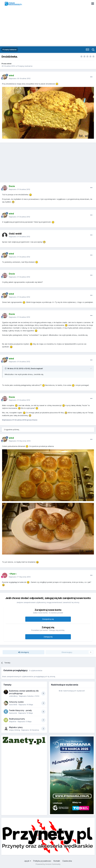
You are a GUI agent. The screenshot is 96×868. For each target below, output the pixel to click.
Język (27, 861)
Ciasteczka (67, 861)
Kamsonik (13, 713)
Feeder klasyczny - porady (20, 710)
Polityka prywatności (42, 861)
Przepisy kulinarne (25, 66)
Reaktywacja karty (17, 719)
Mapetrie (13, 721)
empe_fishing (15, 730)
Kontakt (57, 861)
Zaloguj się (48, 637)
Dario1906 (13, 705)
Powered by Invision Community (48, 864)
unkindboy (13, 696)
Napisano (20, 78)
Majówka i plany (16, 727)
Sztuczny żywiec (16, 702)
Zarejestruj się (48, 619)
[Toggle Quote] (6, 368)
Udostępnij (24, 652)
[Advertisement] (48, 27)
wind (9, 64)
